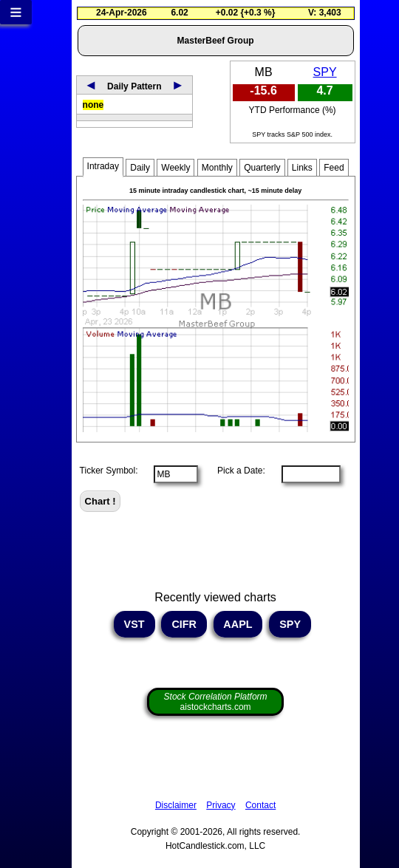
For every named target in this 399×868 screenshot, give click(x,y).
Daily (140, 168)
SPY (325, 72)
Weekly (175, 168)
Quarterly (262, 168)
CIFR (184, 624)
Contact (260, 805)
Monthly (217, 168)
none (93, 105)
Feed (334, 168)
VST (134, 624)
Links (302, 168)
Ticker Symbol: (109, 471)
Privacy (221, 805)
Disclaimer (176, 805)
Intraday (103, 166)
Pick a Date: (236, 471)
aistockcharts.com (216, 702)
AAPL (238, 624)
